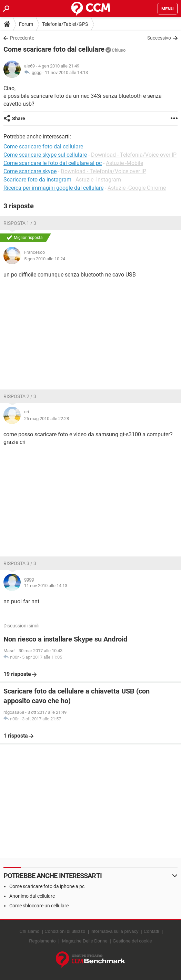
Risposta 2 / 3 (20, 396)
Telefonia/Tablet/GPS (65, 24)
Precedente (22, 38)
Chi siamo (30, 931)
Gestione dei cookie (132, 941)
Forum (26, 24)
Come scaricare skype (30, 171)
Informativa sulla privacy (114, 931)
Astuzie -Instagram (98, 180)
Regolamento (42, 941)
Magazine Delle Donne (85, 941)
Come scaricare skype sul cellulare (45, 155)
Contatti (152, 931)
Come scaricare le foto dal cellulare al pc (53, 163)
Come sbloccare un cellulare (39, 906)
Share (19, 118)
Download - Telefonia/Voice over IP (134, 155)
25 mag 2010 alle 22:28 (47, 419)
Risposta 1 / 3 (20, 223)
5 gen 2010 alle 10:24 (45, 259)
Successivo (159, 38)
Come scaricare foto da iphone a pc (47, 886)
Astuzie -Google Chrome (137, 188)
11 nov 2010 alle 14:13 (66, 72)
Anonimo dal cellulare (32, 896)
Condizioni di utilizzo (65, 931)
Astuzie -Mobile (124, 163)
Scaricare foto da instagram (37, 180)
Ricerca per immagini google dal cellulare (53, 188)
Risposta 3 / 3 (20, 563)
